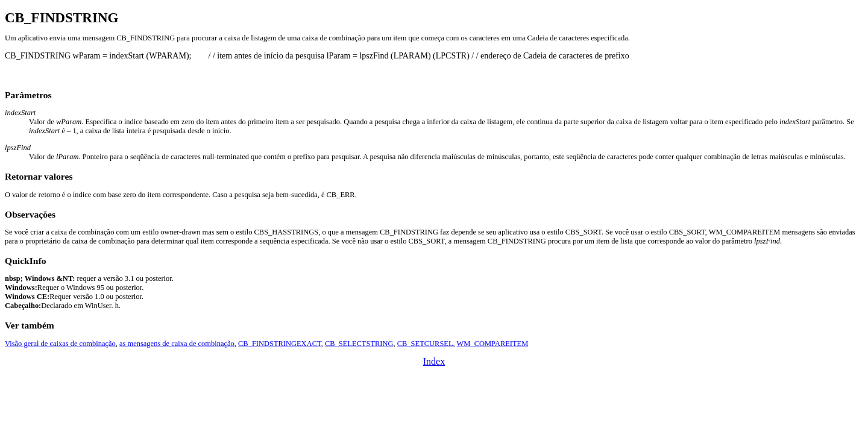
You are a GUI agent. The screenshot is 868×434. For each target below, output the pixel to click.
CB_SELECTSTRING (359, 344)
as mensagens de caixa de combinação (177, 344)
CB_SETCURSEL (425, 344)
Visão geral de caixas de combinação (60, 344)
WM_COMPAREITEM (493, 344)
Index (434, 361)
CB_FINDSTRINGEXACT (280, 344)
